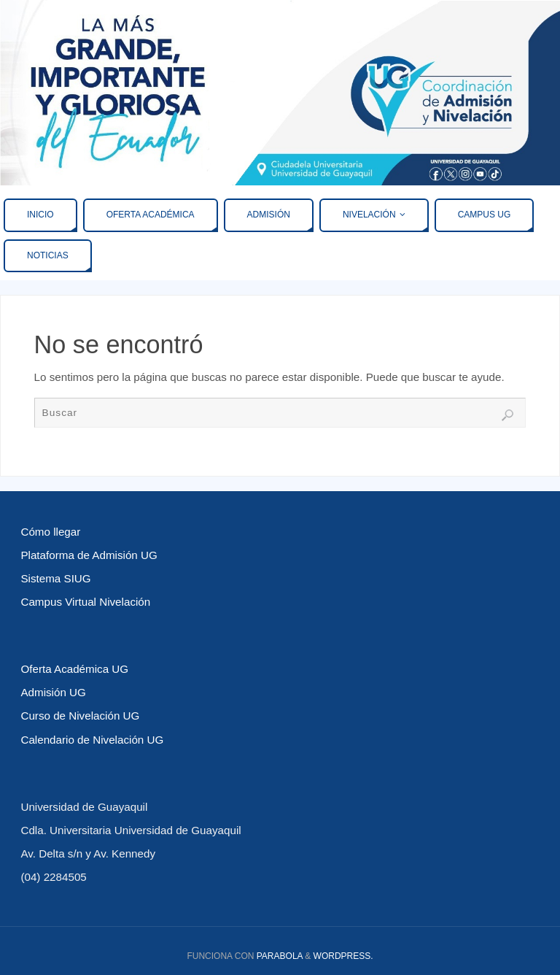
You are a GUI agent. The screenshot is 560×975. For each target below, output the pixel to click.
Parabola (280, 956)
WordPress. (343, 956)
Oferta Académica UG (74, 669)
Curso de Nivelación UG (80, 716)
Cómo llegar (50, 532)
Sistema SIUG (55, 578)
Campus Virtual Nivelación (85, 602)
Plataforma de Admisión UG (89, 555)
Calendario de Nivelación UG (92, 740)
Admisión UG (53, 692)
